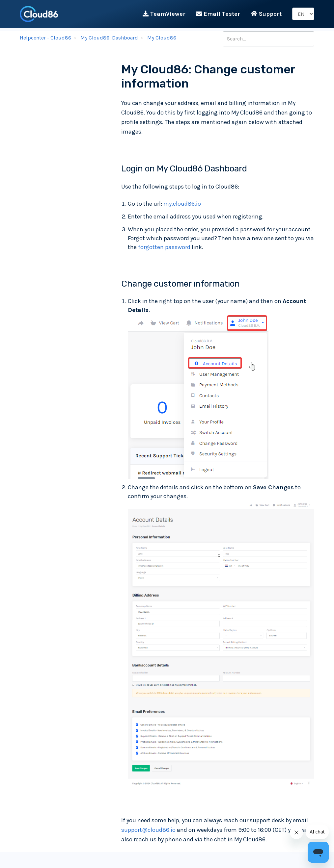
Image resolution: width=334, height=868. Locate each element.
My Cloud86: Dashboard (109, 38)
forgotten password (164, 247)
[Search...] (268, 39)
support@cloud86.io (148, 830)
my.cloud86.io (182, 204)
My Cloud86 (162, 38)
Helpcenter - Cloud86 (45, 38)
